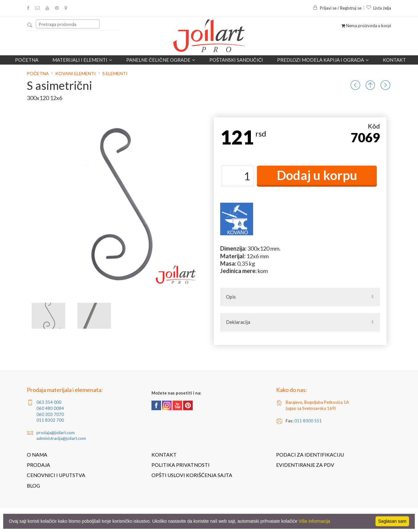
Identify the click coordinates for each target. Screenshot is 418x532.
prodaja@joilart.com (56, 433)
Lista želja (379, 8)
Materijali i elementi (82, 60)
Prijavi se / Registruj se (337, 8)
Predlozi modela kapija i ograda (323, 60)
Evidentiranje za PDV (305, 465)
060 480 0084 (50, 408)
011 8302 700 (50, 420)
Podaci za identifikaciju (310, 455)
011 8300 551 (308, 421)
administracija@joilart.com (61, 438)
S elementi (115, 73)
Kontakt (394, 60)
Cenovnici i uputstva (56, 475)
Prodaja (39, 465)
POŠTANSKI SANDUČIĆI (236, 60)
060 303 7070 (50, 414)
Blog (33, 486)
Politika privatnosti (181, 465)
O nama (37, 455)
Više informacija (315, 521)
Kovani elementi (76, 73)
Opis (231, 297)
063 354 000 (49, 402)
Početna (27, 60)
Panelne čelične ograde (161, 60)
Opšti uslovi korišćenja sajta (192, 475)
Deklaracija (238, 322)
